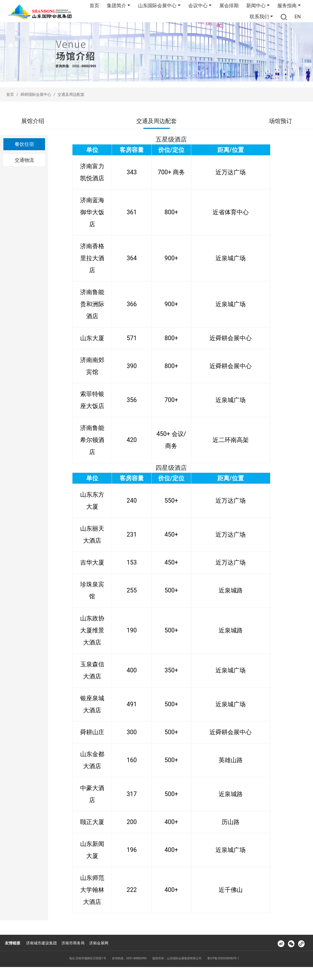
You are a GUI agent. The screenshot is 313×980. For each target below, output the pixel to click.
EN (298, 17)
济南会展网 (99, 943)
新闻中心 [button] (256, 6)
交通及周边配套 (71, 94)
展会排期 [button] (229, 6)
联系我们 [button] (259, 17)
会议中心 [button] (198, 6)
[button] (284, 17)
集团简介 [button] (117, 6)
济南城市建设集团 (41, 943)
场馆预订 (280, 121)
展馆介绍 (33, 121)
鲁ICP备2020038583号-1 (223, 958)
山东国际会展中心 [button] (157, 6)
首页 (94, 6)
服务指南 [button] (287, 6)
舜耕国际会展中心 (36, 94)
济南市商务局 (73, 943)
